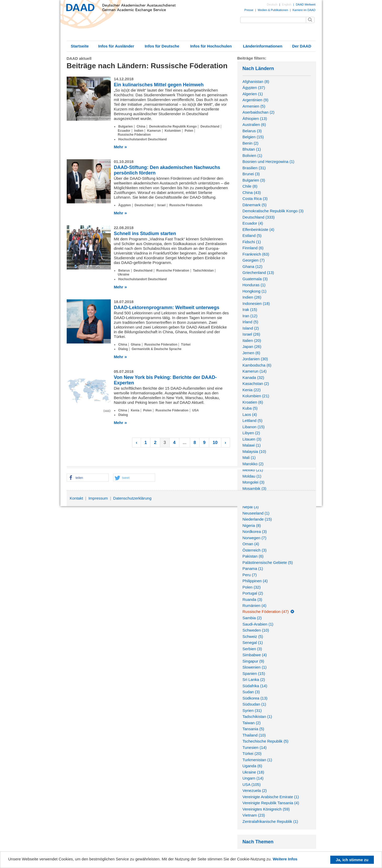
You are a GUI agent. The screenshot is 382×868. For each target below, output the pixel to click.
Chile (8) (250, 186)
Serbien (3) (252, 649)
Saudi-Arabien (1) (258, 624)
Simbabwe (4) (255, 655)
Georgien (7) (254, 260)
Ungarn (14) (253, 778)
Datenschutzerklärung (132, 498)
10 (215, 443)
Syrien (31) (252, 710)
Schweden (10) (256, 630)
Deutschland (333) (259, 217)
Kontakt (77, 498)
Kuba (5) (250, 408)
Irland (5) (250, 322)
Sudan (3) (251, 692)
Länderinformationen (263, 46)
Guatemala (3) (255, 279)
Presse (249, 10)
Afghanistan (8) (256, 81)
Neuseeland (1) (256, 513)
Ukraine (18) (253, 772)
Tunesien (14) (255, 747)
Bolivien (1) (252, 155)
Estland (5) (252, 235)
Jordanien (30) (255, 359)
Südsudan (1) (254, 704)
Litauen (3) (252, 439)
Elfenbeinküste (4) (258, 229)
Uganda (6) (252, 766)
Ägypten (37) (254, 88)
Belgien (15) (253, 137)
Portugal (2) (253, 593)
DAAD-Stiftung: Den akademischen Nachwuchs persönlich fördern (167, 170)
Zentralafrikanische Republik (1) (270, 821)
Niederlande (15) (257, 519)
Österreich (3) (255, 550)
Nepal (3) (251, 507)
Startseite (80, 46)
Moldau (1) (252, 476)
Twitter (309, 499)
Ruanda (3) (252, 599)
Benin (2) (251, 143)
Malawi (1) (252, 445)
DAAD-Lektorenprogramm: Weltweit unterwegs (167, 308)
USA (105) (252, 784)
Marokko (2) (253, 464)
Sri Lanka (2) (254, 679)
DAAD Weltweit (306, 4)
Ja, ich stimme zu (352, 860)
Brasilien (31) (254, 168)
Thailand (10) (254, 735)
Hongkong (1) (255, 291)
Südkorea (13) (255, 698)
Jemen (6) (252, 353)
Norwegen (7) (255, 538)
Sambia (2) (252, 618)
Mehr (119, 147)
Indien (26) (252, 297)
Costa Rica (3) (255, 199)
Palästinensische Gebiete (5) (268, 562)
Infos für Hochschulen (211, 46)
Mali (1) (249, 457)
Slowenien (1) (255, 667)
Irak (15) (250, 309)
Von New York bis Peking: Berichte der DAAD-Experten (165, 380)
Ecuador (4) (253, 223)
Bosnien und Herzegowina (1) (269, 162)
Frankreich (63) (256, 254)
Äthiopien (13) (255, 118)
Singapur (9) (253, 661)
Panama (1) (253, 568)
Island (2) (251, 328)
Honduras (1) (254, 285)
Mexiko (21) (253, 470)
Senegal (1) (253, 642)
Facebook (298, 499)
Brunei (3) (251, 174)
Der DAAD (302, 46)
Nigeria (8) (252, 525)
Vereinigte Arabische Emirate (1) (271, 797)
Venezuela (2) (255, 790)
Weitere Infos (285, 859)
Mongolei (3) (253, 482)
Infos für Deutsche (162, 46)
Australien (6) (254, 125)
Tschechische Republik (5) (266, 741)
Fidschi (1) (252, 242)
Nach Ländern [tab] (277, 68)
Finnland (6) (253, 248)
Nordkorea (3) (255, 531)
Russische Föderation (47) (266, 612)
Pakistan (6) (253, 556)
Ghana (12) (253, 266)
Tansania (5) (253, 729)
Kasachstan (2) (256, 383)
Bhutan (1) (252, 149)
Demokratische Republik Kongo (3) (273, 211)
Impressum (98, 498)
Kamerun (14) (255, 371)
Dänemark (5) (255, 205)
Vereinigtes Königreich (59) (266, 809)
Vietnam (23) (254, 815)
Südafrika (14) (255, 686)
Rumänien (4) (255, 605)
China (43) (252, 192)
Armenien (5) (254, 106)
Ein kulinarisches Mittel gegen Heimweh (159, 85)
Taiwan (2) (252, 723)
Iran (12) (250, 316)
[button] (88, 478)
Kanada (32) (253, 377)
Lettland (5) (253, 420)
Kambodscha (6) (257, 365)
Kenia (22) (252, 390)
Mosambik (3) (255, 488)
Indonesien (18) (256, 303)
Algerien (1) (253, 94)
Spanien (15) (254, 673)
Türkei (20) (252, 753)
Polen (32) (252, 587)
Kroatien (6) (253, 402)
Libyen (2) (251, 433)
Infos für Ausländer (116, 46)
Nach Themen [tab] (277, 842)
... (185, 443)
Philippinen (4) (255, 581)
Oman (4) (251, 544)
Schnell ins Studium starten (145, 234)
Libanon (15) (254, 427)
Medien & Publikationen (273, 10)
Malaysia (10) (254, 451)
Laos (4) (250, 414)
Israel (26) (252, 334)
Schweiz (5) (253, 636)
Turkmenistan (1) (257, 760)
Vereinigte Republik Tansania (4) (271, 803)
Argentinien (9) (255, 100)
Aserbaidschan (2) (259, 112)
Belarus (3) (252, 131)
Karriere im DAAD (304, 10)
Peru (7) (250, 575)
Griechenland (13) (258, 272)
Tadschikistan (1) (257, 716)
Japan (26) (252, 346)
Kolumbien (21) (256, 396)
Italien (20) (252, 340)
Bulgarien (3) (254, 180)
